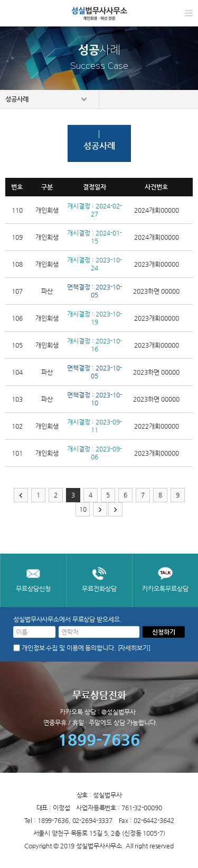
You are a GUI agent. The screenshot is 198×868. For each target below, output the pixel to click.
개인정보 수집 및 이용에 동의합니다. (69, 648)
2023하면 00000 (156, 291)
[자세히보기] (134, 648)
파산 (47, 291)
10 (83, 509)
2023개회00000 (157, 264)
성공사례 (17, 99)
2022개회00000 (157, 426)
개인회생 (47, 210)
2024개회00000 (157, 210)
